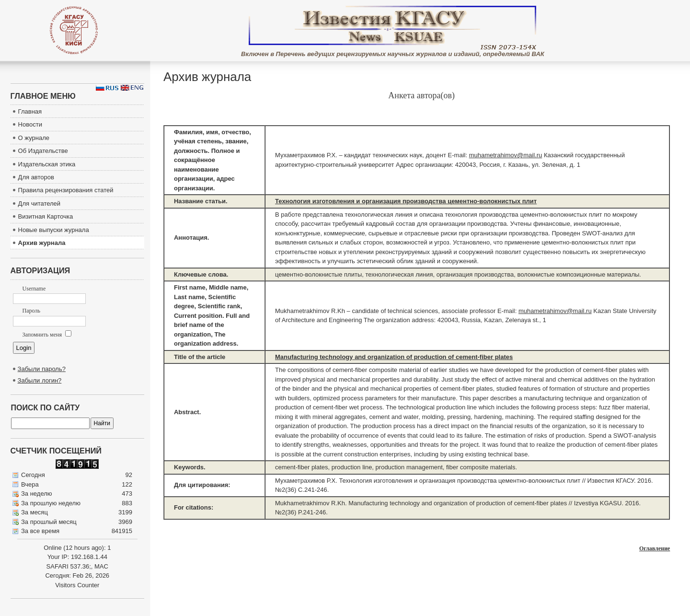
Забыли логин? (40, 380)
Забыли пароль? (42, 369)
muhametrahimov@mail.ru (506, 155)
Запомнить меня (47, 335)
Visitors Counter (77, 585)
